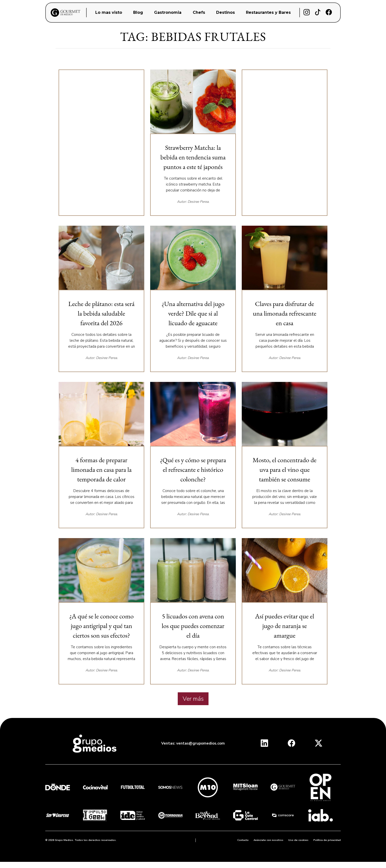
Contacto (243, 840)
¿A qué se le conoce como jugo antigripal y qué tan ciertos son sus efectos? (101, 626)
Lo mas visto (109, 12)
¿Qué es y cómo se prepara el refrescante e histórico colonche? (193, 469)
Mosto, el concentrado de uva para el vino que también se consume (284, 469)
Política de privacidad (327, 840)
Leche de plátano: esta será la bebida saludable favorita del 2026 (101, 313)
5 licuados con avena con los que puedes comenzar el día (193, 626)
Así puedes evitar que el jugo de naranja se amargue (285, 626)
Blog (138, 12)
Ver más (193, 699)
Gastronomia (168, 12)
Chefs (199, 12)
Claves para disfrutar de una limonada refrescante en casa (285, 313)
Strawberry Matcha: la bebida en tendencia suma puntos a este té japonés (193, 157)
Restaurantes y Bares (268, 12)
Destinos (225, 12)
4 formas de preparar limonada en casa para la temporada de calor (101, 469)
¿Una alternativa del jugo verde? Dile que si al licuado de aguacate (193, 313)
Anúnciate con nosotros (268, 840)
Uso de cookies (298, 840)
